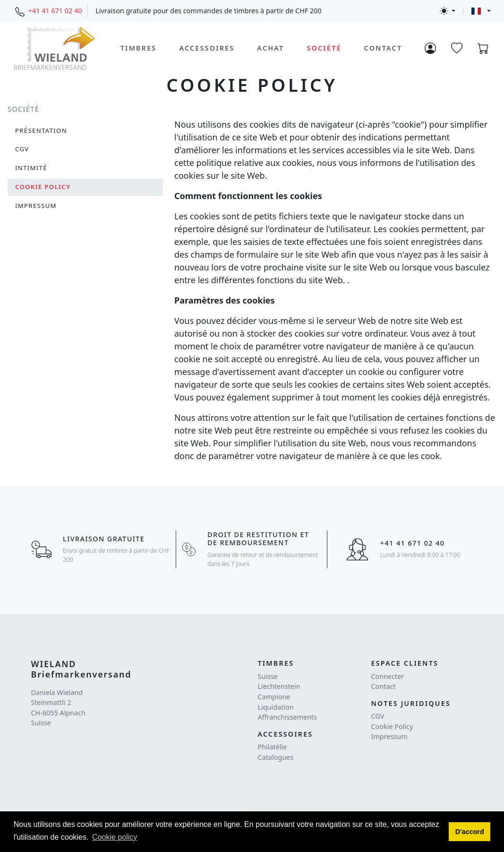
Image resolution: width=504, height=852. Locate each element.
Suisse (268, 676)
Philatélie (273, 747)
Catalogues (276, 757)
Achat (270, 48)
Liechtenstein (279, 686)
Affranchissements (288, 717)
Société (324, 48)
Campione (274, 697)
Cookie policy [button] (115, 837)
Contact (383, 48)
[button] (470, 832)
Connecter (388, 676)
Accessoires (207, 48)
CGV (378, 716)
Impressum (389, 736)
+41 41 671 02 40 (55, 11)
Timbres (139, 48)
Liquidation (276, 707)
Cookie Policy (392, 726)
